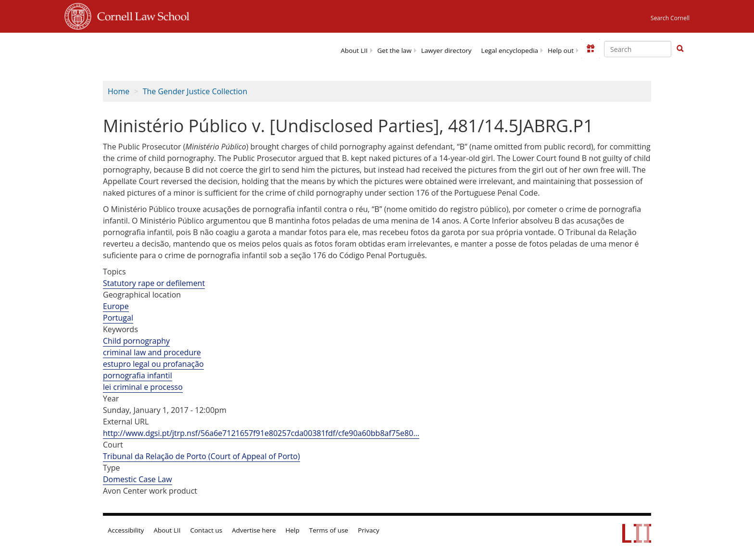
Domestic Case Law (138, 479)
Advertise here (254, 530)
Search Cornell (670, 18)
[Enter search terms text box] (638, 49)
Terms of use (329, 530)
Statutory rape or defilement (154, 283)
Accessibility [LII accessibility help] (126, 530)
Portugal (118, 318)
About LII (354, 50)
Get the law (395, 50)
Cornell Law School (140, 15)
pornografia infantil (138, 375)
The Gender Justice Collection (195, 91)
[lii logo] (153, 48)
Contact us (207, 530)
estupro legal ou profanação (153, 364)
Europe (116, 306)
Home (119, 91)
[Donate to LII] (591, 49)
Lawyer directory (446, 50)
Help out (561, 50)
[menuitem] (354, 50)
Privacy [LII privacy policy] (369, 530)
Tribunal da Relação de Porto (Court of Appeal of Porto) (201, 456)
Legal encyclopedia (510, 50)
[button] (680, 49)
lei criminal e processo (143, 387)
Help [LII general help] (293, 530)
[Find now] (680, 49)
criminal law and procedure (152, 352)
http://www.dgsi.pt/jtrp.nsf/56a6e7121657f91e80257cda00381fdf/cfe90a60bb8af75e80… (261, 433)
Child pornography (136, 341)
